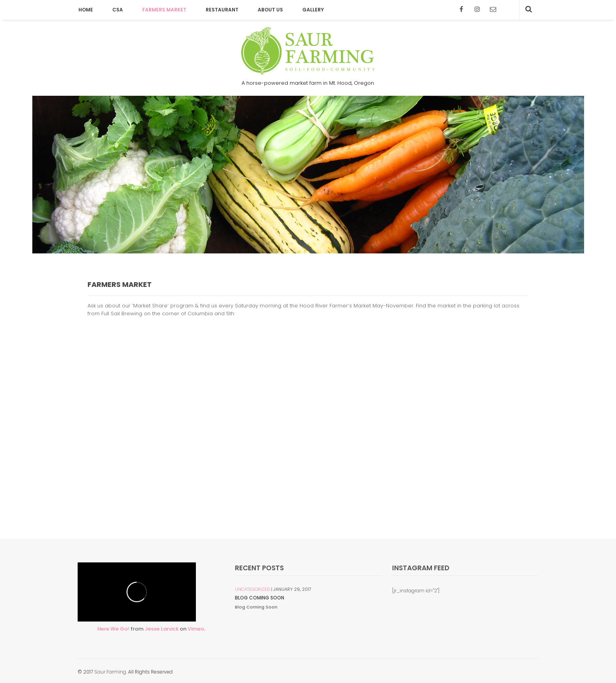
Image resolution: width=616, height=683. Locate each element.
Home (86, 10)
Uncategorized (252, 589)
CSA (118, 10)
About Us (270, 10)
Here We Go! (113, 629)
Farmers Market (164, 10)
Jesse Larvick (162, 629)
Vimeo (196, 629)
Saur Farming (110, 672)
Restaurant (222, 10)
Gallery (313, 10)
